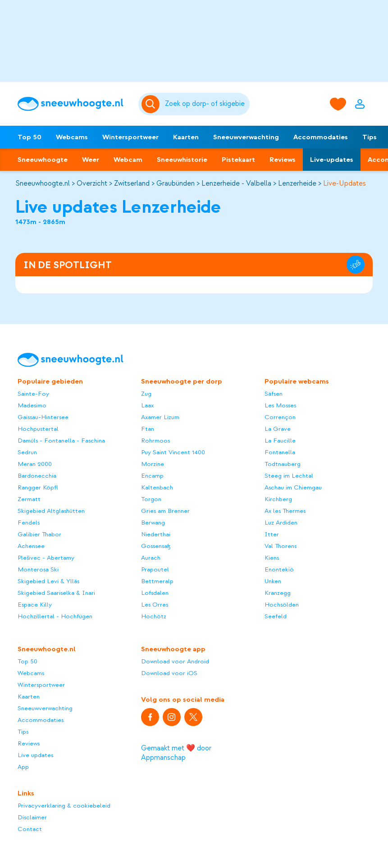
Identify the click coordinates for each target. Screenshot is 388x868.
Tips (370, 137)
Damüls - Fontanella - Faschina (61, 441)
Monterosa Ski (38, 569)
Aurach (151, 558)
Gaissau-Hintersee (43, 417)
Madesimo (32, 405)
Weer (91, 160)
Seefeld (276, 616)
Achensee (31, 546)
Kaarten (186, 137)
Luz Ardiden (281, 523)
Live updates (35, 755)
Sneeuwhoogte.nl (43, 183)
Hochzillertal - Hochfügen (55, 616)
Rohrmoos (155, 441)
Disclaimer (32, 817)
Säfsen (274, 394)
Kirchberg (278, 499)
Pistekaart (238, 160)
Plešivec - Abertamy (46, 558)
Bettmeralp (157, 581)
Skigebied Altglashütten (51, 511)
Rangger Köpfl (38, 487)
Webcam (128, 160)
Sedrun (27, 452)
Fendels (29, 523)
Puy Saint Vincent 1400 (173, 452)
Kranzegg (278, 593)
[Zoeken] (206, 104)
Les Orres (155, 605)
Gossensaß (156, 546)
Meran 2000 (35, 464)
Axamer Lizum (160, 417)
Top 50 (30, 137)
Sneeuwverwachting (246, 137)
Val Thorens (281, 546)
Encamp (152, 476)
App (23, 767)
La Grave (278, 429)
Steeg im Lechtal (289, 476)
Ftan (148, 429)
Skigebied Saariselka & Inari (56, 593)
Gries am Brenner (165, 511)
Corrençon (280, 417)
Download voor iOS (169, 673)
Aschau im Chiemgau (293, 487)
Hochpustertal (38, 429)
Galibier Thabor (39, 534)
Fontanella (280, 452)
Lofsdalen (155, 593)
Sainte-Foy (33, 394)
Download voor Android (175, 661)
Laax (147, 405)
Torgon (151, 499)
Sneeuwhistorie (182, 160)
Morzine (153, 464)
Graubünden (176, 183)
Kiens (272, 558)
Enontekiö (279, 569)
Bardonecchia (37, 476)
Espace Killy (35, 605)
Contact (30, 829)
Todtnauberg (283, 464)
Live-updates (332, 160)
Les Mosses (280, 405)
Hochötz (154, 616)
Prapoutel (155, 569)
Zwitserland (132, 183)
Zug (146, 394)
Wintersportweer (130, 137)
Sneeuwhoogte (43, 160)
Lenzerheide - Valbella (236, 183)
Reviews (283, 160)
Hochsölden (282, 605)
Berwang (153, 523)
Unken (273, 581)
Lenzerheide (297, 183)
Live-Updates (345, 183)
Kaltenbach (157, 487)
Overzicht (92, 183)
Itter (272, 534)
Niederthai (156, 534)
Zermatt (29, 499)
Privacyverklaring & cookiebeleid (64, 806)
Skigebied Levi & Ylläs (48, 581)
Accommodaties (321, 137)
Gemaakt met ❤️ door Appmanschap (176, 753)
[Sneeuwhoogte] (73, 104)
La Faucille (280, 441)
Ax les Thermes (285, 511)
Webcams (72, 137)
